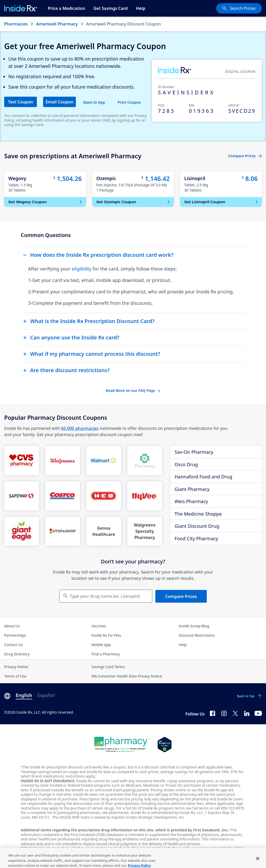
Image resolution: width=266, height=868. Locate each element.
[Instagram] (224, 713)
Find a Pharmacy (106, 654)
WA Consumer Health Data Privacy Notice (127, 676)
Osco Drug (186, 464)
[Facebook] (212, 713)
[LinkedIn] (247, 713)
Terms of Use (15, 676)
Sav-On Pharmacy (194, 452)
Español (46, 695)
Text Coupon (20, 102)
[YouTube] (258, 713)
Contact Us (13, 645)
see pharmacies (115, 813)
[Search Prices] (239, 8)
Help (141, 8)
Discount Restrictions (197, 635)
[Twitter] (235, 713)
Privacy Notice (16, 667)
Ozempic (106, 178)
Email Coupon (59, 102)
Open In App (94, 102)
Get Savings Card (111, 8)
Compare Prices (181, 596)
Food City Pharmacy (196, 538)
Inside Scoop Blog (194, 626)
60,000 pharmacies (80, 428)
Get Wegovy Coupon (46, 202)
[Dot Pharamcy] (122, 745)
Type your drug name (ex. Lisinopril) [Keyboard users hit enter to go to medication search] (105, 596)
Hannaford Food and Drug (203, 477)
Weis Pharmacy (191, 501)
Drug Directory (17, 654)
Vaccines (99, 626)
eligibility (82, 269)
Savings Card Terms (108, 667)
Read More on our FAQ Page (133, 390)
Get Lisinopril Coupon (221, 202)
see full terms (197, 808)
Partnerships (15, 635)
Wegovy (17, 178)
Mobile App (101, 645)
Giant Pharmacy (192, 489)
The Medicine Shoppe (198, 514)
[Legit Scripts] (165, 745)
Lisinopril (195, 178)
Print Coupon (129, 102)
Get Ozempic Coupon (134, 202)
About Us (12, 626)
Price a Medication (66, 8)
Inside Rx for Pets (106, 635)
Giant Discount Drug (197, 526)
